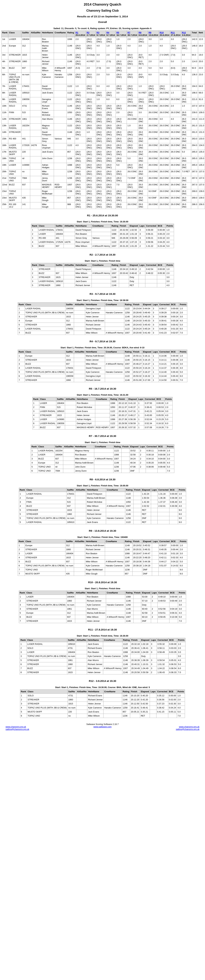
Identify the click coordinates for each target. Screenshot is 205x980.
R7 (129, 33)
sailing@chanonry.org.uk (17, 729)
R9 (150, 33)
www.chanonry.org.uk (16, 727)
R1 (77, 33)
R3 (98, 33)
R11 (173, 33)
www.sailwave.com (102, 727)
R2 (88, 33)
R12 (184, 33)
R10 (162, 33)
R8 (140, 33)
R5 (118, 33)
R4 (108, 33)
